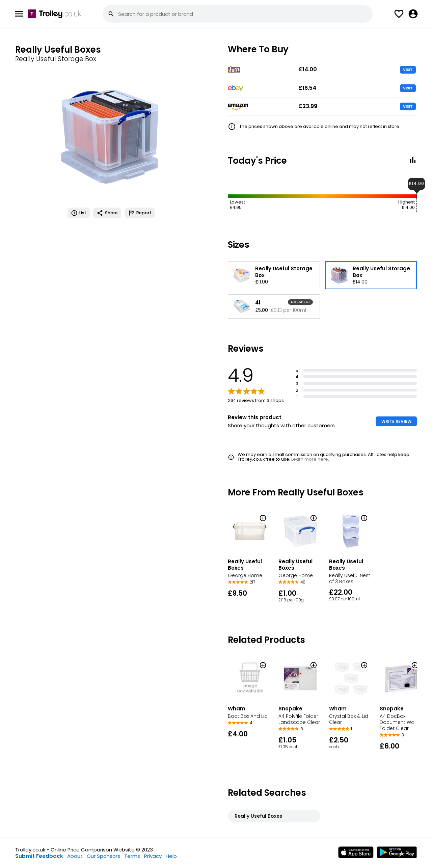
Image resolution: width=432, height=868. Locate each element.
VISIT (408, 70)
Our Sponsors (103, 856)
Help (171, 856)
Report (140, 213)
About (75, 856)
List (79, 213)
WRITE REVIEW (396, 421)
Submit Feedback (39, 856)
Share (107, 213)
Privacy (153, 856)
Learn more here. (310, 459)
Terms (132, 856)
